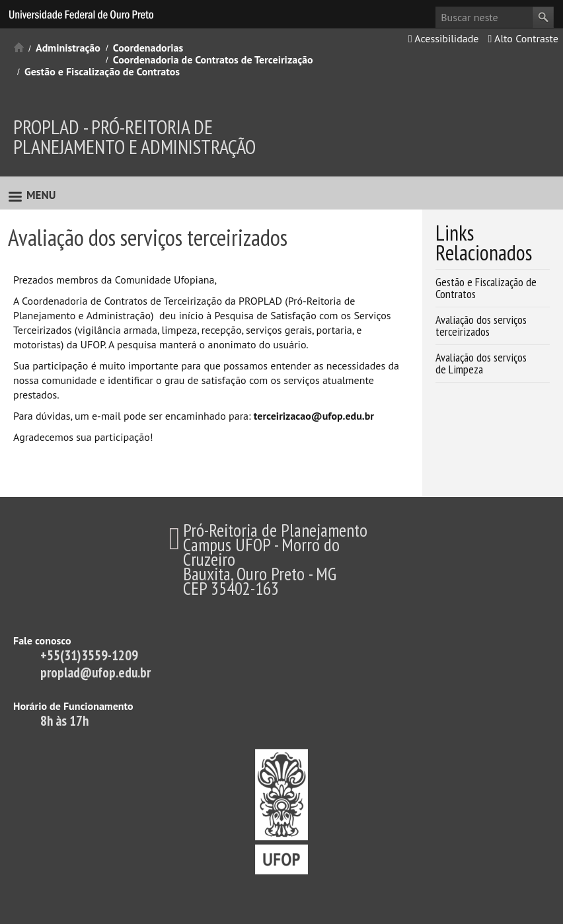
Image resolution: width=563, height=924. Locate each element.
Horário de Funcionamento (73, 706)
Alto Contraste (523, 38)
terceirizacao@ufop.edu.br (314, 416)
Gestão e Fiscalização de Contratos (102, 71)
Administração (68, 48)
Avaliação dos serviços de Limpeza (481, 363)
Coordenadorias (148, 48)
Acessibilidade (444, 38)
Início (19, 47)
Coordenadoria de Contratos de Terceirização (213, 59)
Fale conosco (42, 640)
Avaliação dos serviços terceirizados (481, 326)
